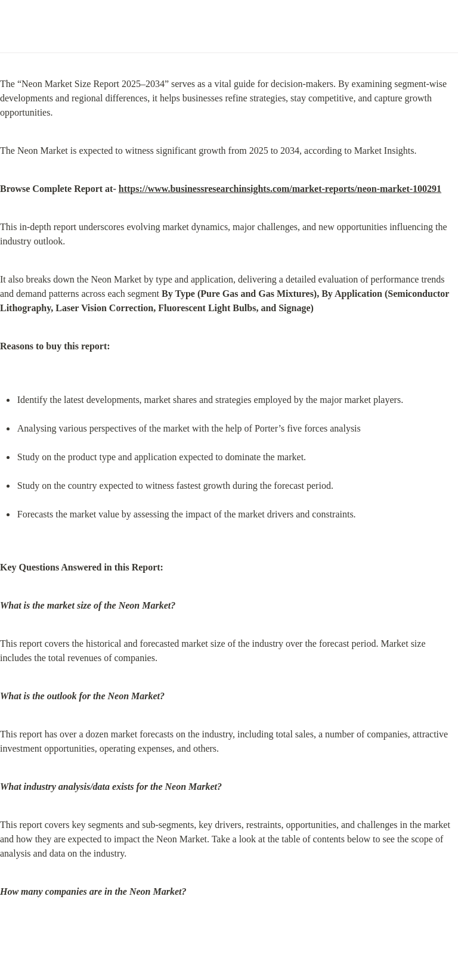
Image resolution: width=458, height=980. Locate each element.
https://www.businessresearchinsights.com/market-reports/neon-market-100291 (280, 189)
